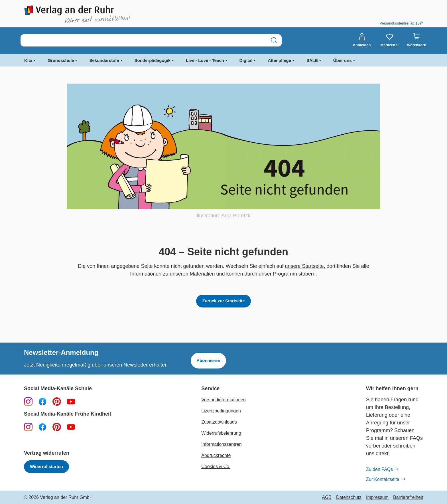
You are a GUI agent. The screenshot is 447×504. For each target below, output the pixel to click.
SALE (312, 60)
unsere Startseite (304, 266)
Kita (28, 60)
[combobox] (144, 40)
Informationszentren (221, 444)
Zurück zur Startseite (223, 301)
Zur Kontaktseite (385, 479)
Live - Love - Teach (205, 60)
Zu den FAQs (382, 469)
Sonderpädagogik (153, 60)
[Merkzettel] (389, 40)
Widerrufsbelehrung (221, 433)
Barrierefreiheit (408, 497)
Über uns (343, 60)
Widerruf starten (46, 466)
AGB (327, 497)
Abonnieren (208, 360)
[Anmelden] (362, 40)
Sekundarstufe (104, 60)
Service (210, 389)
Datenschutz (349, 497)
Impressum (377, 497)
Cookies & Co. (216, 466)
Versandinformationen (223, 400)
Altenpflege (279, 60)
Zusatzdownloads (219, 422)
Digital (246, 60)
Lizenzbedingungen (221, 411)
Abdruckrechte (216, 455)
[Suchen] (274, 40)
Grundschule (61, 60)
